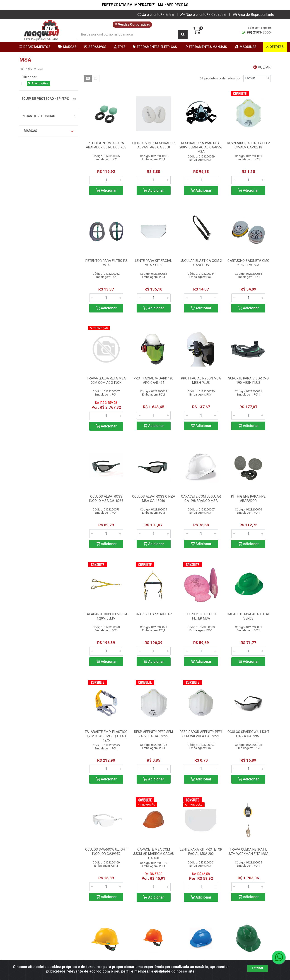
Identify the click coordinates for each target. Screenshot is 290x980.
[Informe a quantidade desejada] (106, 180)
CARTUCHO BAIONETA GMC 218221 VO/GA (248, 263)
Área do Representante (254, 14)
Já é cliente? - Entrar (156, 14)
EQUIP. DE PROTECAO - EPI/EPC (45, 99)
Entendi (257, 968)
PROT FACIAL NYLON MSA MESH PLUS (201, 380)
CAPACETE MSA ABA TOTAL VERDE (248, 616)
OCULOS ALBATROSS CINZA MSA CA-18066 (154, 499)
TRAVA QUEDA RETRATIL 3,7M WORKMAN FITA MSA (248, 852)
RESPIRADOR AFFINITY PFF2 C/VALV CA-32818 (248, 145)
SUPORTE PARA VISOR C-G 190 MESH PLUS (248, 380)
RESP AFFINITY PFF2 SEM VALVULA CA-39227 (153, 734)
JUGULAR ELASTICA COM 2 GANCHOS (201, 263)
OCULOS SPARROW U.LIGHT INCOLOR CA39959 (106, 852)
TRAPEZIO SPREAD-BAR (153, 614)
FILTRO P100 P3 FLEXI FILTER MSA (201, 616)
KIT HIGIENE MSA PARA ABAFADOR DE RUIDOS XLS (106, 145)
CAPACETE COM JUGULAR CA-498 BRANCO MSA (201, 499)
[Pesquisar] (183, 34)
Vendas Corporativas (132, 24)
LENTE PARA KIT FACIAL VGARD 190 (153, 263)
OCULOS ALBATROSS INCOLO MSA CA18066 (106, 499)
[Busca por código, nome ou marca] (128, 34)
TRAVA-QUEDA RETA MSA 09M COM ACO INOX (106, 380)
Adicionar (106, 190)
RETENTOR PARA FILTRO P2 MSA (106, 263)
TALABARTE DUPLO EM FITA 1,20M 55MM (106, 616)
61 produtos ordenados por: (221, 78)
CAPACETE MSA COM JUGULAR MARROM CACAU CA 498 (154, 854)
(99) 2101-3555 (256, 32)
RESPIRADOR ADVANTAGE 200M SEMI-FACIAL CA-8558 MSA (201, 147)
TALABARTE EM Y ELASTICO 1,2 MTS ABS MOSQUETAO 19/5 (106, 736)
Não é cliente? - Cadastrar (203, 14)
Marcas (49, 131)
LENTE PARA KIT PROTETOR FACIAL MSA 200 (201, 852)
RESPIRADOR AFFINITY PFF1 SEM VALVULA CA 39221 (201, 734)
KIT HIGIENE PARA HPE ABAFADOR (248, 499)
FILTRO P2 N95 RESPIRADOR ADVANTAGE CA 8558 (153, 145)
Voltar (262, 67)
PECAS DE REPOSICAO (38, 116)
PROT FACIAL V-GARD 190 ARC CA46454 (154, 380)
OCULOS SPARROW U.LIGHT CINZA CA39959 (248, 734)
